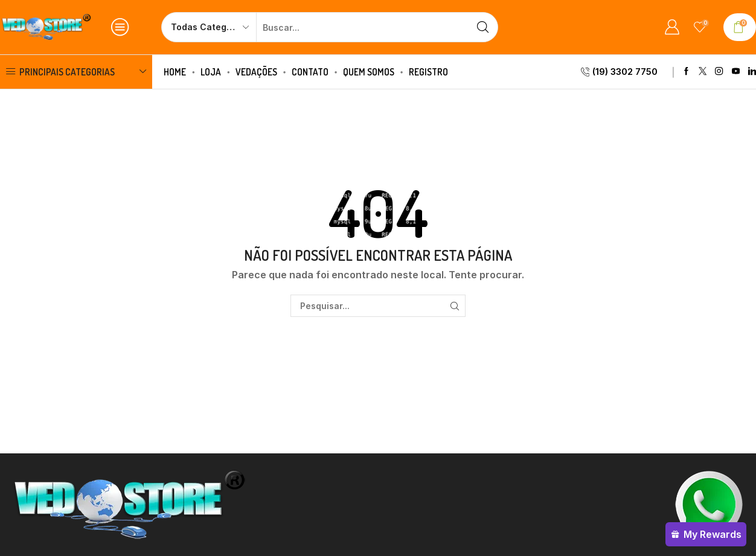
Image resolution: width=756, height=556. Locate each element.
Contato (310, 72)
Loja (211, 72)
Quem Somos (369, 72)
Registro (428, 72)
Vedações (256, 72)
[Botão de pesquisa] (483, 27)
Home (175, 72)
